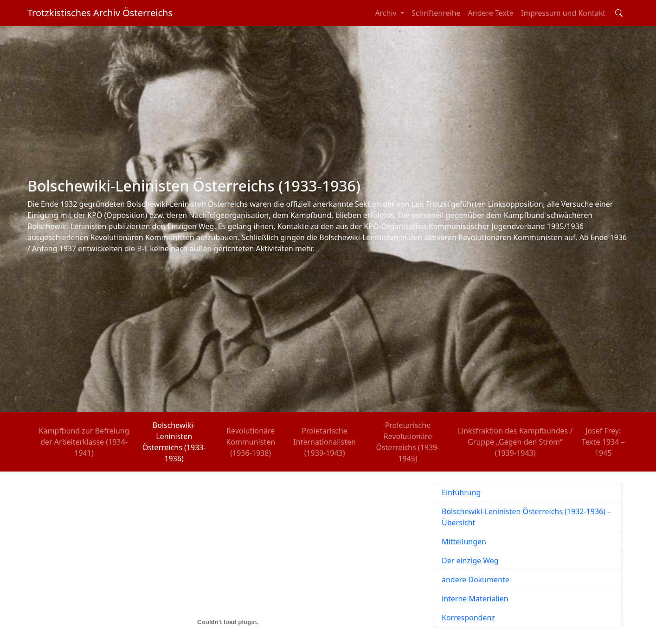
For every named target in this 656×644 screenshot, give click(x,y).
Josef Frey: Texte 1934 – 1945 (603, 442)
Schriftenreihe (436, 13)
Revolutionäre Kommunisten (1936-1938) (251, 442)
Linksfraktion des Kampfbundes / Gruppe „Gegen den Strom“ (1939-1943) (515, 442)
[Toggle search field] (619, 13)
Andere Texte (491, 13)
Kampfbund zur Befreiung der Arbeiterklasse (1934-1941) (84, 442)
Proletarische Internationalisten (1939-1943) (325, 442)
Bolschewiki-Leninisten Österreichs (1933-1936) (174, 442)
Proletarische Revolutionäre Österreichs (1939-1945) (408, 442)
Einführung (461, 492)
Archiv (387, 13)
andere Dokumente (476, 580)
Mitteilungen (464, 542)
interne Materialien (475, 599)
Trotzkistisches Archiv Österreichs (100, 13)
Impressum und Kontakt (563, 13)
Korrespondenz (468, 618)
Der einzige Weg (470, 561)
